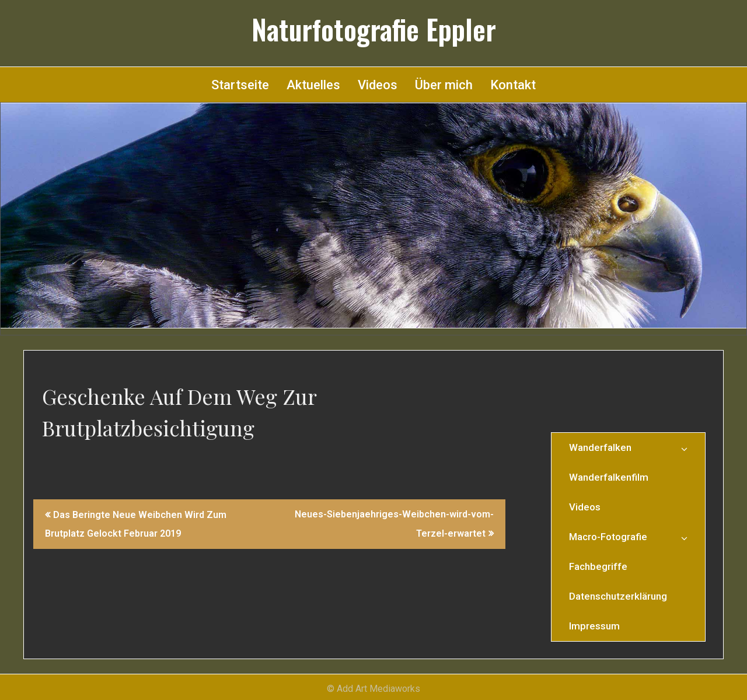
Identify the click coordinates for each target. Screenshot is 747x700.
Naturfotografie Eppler (374, 29)
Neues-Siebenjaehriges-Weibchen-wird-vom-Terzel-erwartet (394, 524)
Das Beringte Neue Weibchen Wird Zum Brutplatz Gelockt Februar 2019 (136, 524)
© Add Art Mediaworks (373, 689)
